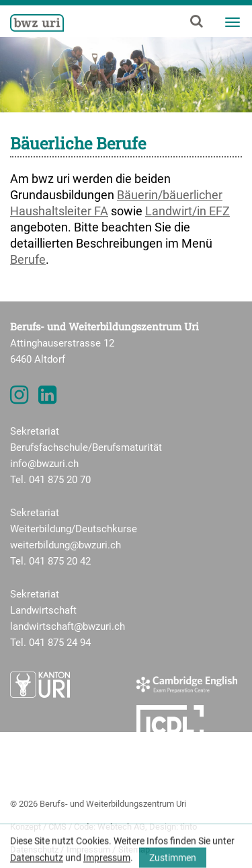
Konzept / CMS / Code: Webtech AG (78, 827)
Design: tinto (173, 827)
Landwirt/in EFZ (187, 211)
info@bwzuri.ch (44, 464)
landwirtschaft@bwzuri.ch (68, 626)
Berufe (28, 259)
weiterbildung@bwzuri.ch (66, 545)
